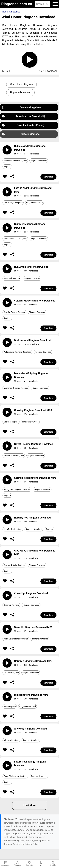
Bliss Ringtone (10, 706)
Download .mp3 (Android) (23, 116)
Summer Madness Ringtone (15, 239)
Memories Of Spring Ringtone (16, 388)
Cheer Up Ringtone (11, 605)
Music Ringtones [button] (11, 12)
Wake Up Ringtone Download (16, 639)
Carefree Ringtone (11, 673)
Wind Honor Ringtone (21, 84)
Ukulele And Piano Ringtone (15, 161)
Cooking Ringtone (11, 422)
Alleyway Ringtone (11, 740)
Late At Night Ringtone (13, 203)
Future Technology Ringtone (15, 776)
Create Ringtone (21, 134)
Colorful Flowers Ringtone (14, 312)
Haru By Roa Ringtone (13, 529)
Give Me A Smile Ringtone (14, 565)
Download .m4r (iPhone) (23, 125)
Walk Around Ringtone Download (17, 352)
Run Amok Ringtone (12, 278)
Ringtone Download (20, 92)
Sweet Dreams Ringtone (14, 456)
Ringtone (7, 167)
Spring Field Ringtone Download (17, 489)
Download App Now (22, 108)
